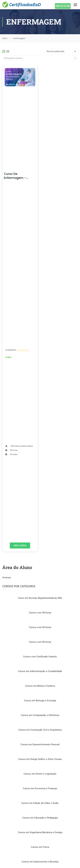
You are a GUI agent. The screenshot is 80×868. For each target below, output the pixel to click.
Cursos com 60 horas (40, 627)
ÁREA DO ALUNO (63, 6)
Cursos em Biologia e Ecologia (40, 701)
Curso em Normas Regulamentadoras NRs (40, 598)
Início (5, 38)
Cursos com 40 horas (40, 613)
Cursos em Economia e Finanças (40, 788)
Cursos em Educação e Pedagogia (40, 818)
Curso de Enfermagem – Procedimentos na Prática (18, 180)
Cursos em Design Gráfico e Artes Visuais (40, 759)
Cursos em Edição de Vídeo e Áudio (40, 803)
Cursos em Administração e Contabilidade (40, 671)
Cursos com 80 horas (40, 642)
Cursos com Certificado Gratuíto (40, 657)
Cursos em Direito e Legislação (40, 774)
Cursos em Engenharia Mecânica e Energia (40, 832)
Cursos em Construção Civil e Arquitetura (40, 730)
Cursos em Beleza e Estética (40, 686)
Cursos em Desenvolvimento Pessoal (40, 744)
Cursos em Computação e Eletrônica (40, 715)
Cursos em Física (40, 847)
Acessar (7, 577)
